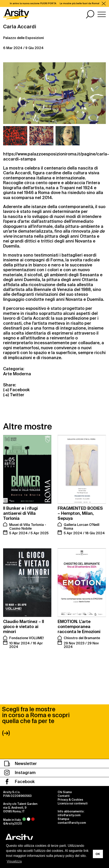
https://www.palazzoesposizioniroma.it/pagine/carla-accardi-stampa (56, 156)
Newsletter (21, 746)
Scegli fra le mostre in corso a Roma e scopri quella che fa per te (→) (36, 703)
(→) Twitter (14, 395)
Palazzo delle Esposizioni (23, 38)
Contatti (64, 778)
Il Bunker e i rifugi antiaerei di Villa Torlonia (20, 513)
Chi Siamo (65, 774)
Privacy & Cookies (70, 782)
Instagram (20, 755)
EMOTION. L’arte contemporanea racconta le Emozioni (79, 627)
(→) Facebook (16, 390)
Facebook (19, 764)
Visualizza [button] (14, 861)
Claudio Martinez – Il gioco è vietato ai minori (24, 627)
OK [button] (98, 854)
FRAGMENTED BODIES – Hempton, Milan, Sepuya (80, 513)
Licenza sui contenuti (73, 786)
